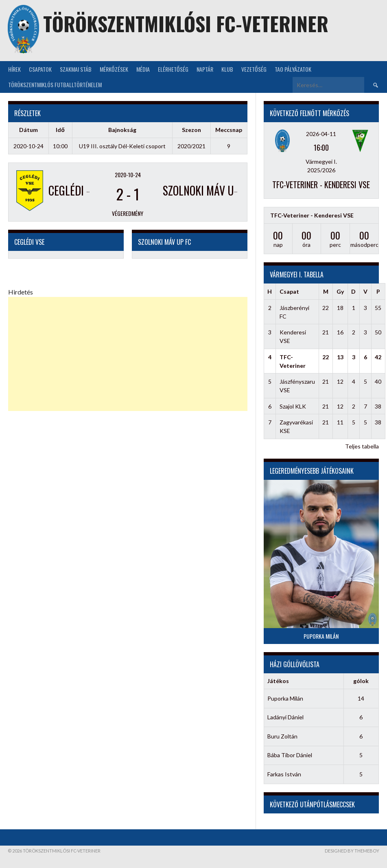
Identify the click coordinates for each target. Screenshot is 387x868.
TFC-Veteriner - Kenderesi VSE (321, 185)
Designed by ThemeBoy (352, 851)
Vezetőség (254, 69)
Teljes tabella (362, 446)
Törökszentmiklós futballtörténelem (55, 85)
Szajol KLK (293, 406)
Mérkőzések (114, 69)
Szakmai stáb (76, 69)
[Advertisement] (128, 354)
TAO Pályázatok (293, 69)
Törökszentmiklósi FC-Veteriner (186, 23)
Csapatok (40, 69)
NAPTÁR (205, 69)
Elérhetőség (173, 69)
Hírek (14, 69)
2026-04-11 (321, 134)
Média (143, 69)
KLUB (227, 69)
